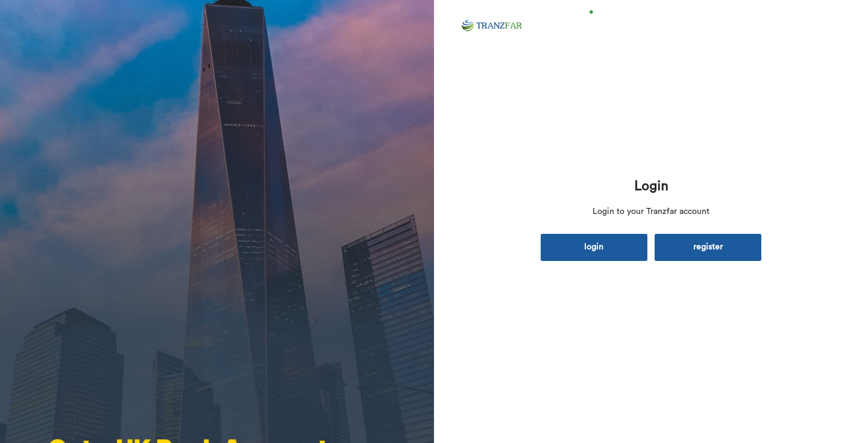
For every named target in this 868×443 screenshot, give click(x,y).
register (708, 247)
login (594, 247)
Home (608, 29)
